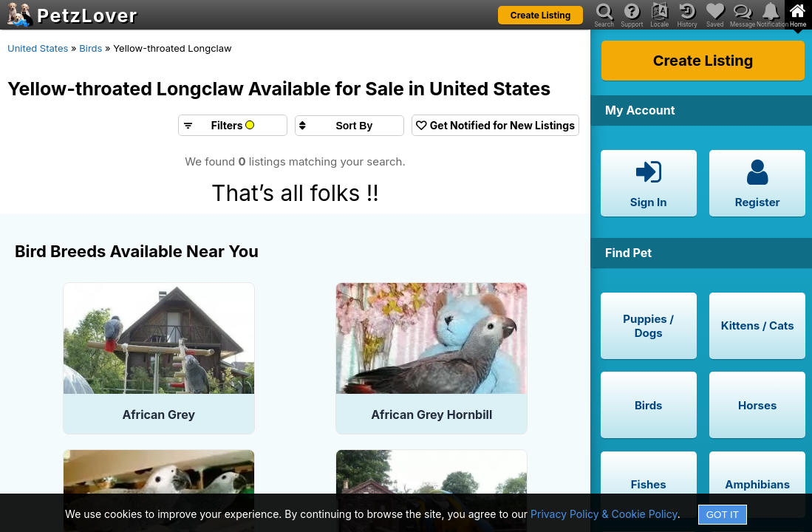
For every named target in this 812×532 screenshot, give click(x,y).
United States (38, 48)
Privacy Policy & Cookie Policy (604, 514)
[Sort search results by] (349, 126)
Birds (91, 48)
